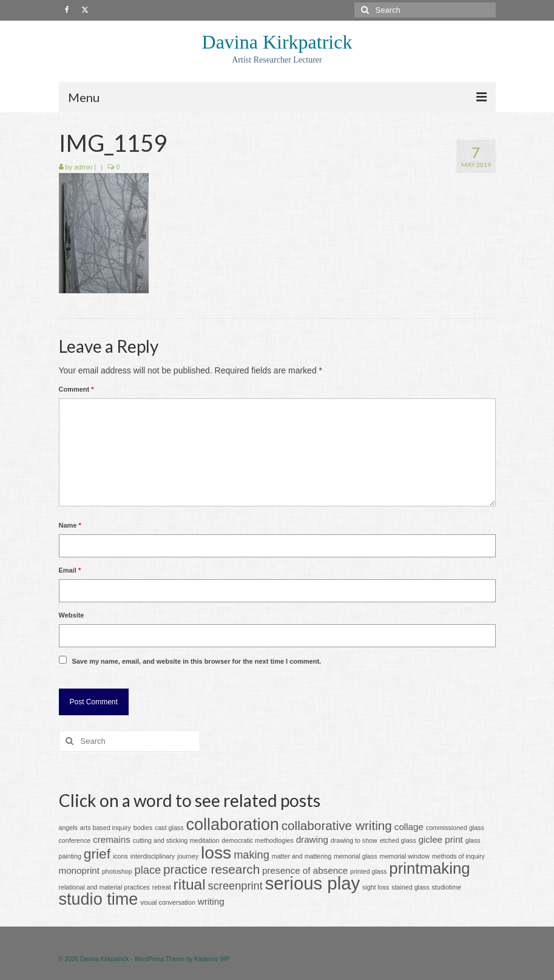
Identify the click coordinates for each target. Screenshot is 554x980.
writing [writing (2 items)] (211, 901)
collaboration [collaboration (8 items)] (232, 825)
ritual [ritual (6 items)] (190, 884)
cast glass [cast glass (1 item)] (169, 828)
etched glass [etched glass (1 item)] (398, 840)
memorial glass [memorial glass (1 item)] (356, 856)
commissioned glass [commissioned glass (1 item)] (455, 828)
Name (70, 525)
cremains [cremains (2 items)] (112, 839)
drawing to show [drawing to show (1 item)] (354, 840)
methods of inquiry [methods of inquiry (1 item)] (458, 856)
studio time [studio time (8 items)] (99, 899)
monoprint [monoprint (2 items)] (79, 870)
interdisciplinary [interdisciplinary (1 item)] (153, 856)
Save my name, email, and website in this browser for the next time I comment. (196, 661)
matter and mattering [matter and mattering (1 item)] (302, 856)
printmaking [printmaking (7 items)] (429, 868)
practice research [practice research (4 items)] (211, 869)
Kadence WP (212, 959)
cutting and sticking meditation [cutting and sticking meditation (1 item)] (176, 840)
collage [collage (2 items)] (409, 827)
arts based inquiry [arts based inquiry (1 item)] (106, 828)
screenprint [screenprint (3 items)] (235, 886)
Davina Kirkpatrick (277, 42)
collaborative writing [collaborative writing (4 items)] (337, 825)
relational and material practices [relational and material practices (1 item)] (104, 887)
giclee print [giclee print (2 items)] (440, 839)
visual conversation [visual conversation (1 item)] (168, 902)
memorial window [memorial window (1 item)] (405, 856)
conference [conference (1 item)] (75, 840)
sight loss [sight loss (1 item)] (376, 887)
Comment (76, 389)
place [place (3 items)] (148, 870)
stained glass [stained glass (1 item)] (410, 887)
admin (83, 167)
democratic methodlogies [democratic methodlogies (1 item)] (257, 840)
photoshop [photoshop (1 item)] (117, 871)
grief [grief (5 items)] (97, 854)
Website (72, 615)
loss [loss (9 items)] (216, 852)
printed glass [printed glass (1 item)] (368, 871)
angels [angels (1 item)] (68, 828)
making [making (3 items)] (252, 855)
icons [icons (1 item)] (120, 856)
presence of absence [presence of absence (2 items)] (305, 870)
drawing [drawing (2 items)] (312, 839)
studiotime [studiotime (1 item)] (446, 887)
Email (70, 570)
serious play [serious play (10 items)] (313, 883)
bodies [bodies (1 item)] (143, 828)
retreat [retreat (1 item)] (162, 887)
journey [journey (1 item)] (188, 856)
